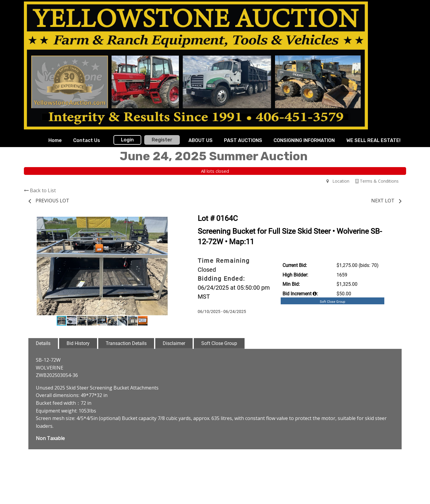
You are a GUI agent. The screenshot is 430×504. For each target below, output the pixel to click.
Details (43, 343)
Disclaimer (174, 343)
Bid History (78, 343)
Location (338, 181)
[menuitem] (55, 140)
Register (162, 140)
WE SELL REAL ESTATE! (373, 140)
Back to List (40, 190)
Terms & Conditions (377, 181)
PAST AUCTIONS (243, 140)
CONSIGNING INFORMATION (304, 140)
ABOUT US (201, 140)
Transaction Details (126, 343)
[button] (171, 222)
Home (55, 140)
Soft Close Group (219, 343)
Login (127, 140)
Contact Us (87, 140)
